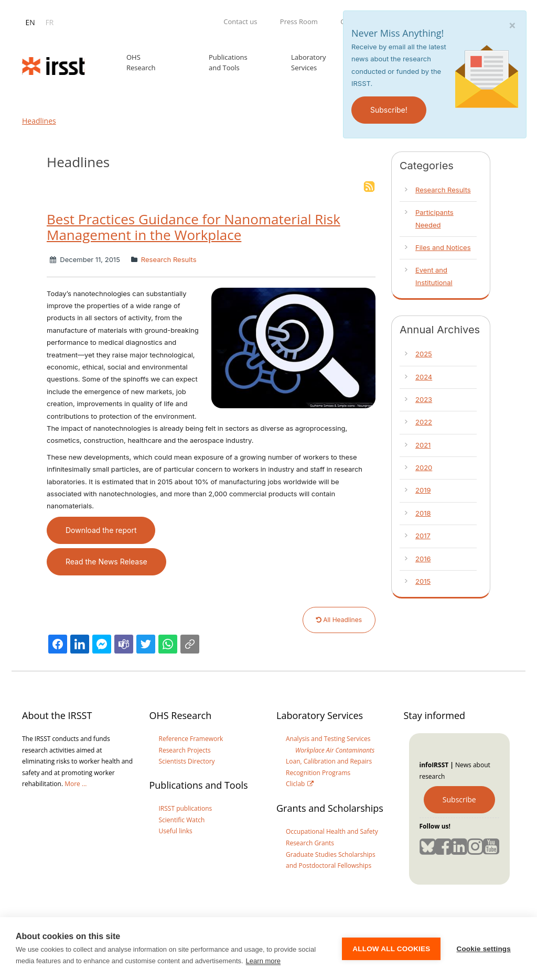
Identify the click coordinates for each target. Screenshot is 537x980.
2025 (424, 354)
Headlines (39, 121)
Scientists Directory (187, 761)
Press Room (299, 21)
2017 (423, 536)
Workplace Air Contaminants (335, 750)
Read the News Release (106, 562)
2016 (423, 559)
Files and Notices (443, 247)
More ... (76, 784)
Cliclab (295, 784)
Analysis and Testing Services (328, 739)
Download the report (101, 530)
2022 (424, 422)
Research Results (168, 259)
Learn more (263, 961)
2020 (424, 467)
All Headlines (339, 620)
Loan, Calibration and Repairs (329, 761)
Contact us (240, 21)
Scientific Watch (182, 820)
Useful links (176, 831)
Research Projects (185, 750)
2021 (423, 445)
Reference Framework (191, 739)
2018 (423, 513)
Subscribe (459, 799)
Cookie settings (484, 949)
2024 (424, 377)
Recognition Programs (318, 773)
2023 (424, 399)
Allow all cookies (391, 949)
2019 (423, 490)
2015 (423, 581)
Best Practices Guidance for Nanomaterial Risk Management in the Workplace (194, 227)
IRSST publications (186, 808)
